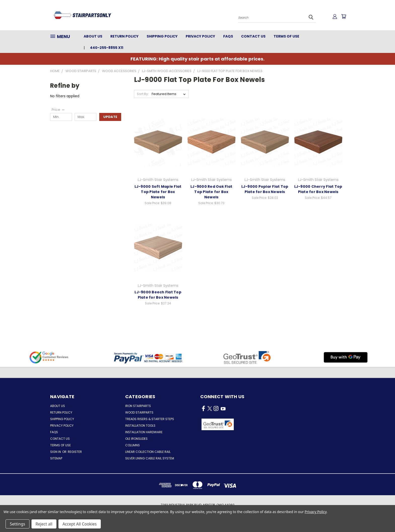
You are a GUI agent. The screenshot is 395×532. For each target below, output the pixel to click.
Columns (133, 445)
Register (75, 452)
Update (110, 117)
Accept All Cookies (80, 524)
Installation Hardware (144, 432)
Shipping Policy (162, 36)
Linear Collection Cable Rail (148, 452)
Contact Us (253, 36)
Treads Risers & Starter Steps (150, 419)
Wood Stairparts (139, 412)
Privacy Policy (200, 36)
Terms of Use (286, 36)
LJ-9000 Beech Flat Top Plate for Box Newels (158, 295)
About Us (93, 36)
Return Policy (124, 36)
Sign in (56, 452)
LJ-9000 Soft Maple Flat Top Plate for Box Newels (158, 192)
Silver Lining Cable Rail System (150, 458)
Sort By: (143, 94)
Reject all (44, 524)
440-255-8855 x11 (107, 48)
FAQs (228, 36)
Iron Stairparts (138, 406)
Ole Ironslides (136, 439)
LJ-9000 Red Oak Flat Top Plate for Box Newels (211, 192)
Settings (18, 524)
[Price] (58, 110)
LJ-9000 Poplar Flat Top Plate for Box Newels (265, 189)
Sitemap (56, 458)
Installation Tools (140, 426)
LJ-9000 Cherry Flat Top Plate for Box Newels (318, 189)
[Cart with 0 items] (344, 16)
